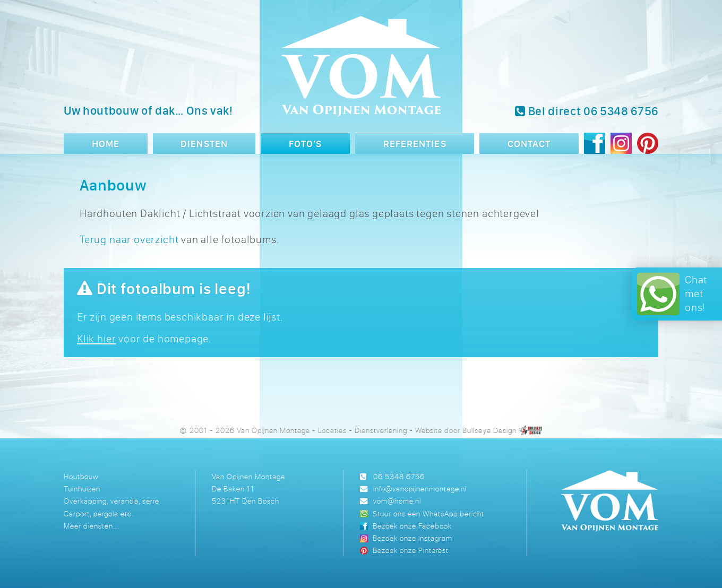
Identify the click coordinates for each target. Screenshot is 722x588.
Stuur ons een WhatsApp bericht (428, 513)
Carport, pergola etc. (99, 513)
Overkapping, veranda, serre (111, 501)
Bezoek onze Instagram (412, 538)
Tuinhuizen (82, 488)
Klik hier (96, 338)
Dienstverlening (381, 430)
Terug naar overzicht (129, 239)
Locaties (332, 430)
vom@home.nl (397, 501)
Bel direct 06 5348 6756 (587, 111)
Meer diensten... (92, 526)
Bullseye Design (489, 430)
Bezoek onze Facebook (412, 526)
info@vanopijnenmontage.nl (420, 488)
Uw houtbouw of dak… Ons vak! (148, 110)
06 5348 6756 (399, 476)
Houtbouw (81, 476)
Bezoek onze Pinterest (411, 550)
